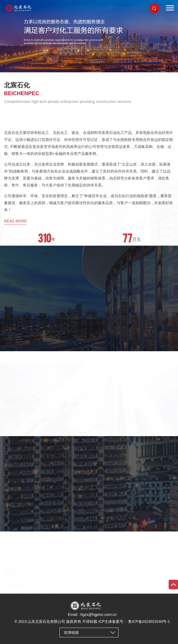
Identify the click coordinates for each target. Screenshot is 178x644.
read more (15, 269)
